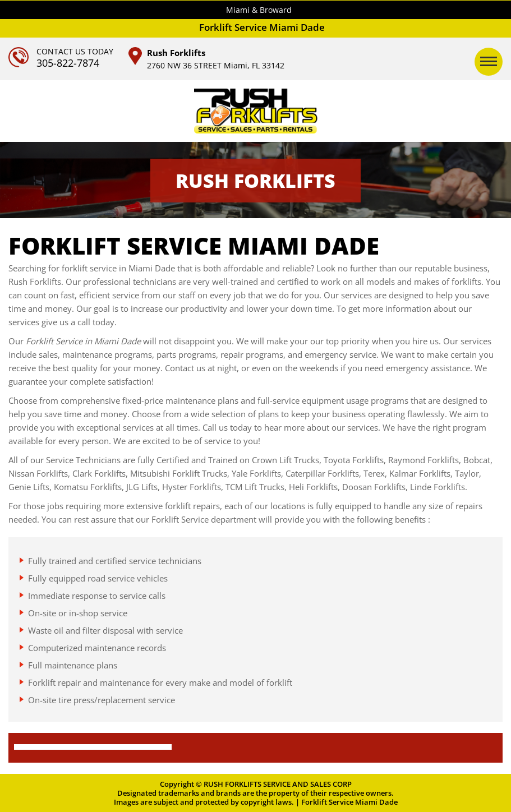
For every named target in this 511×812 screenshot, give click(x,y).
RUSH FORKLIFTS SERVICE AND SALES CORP (278, 784)
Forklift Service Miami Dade (349, 802)
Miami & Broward (259, 10)
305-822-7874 (68, 63)
